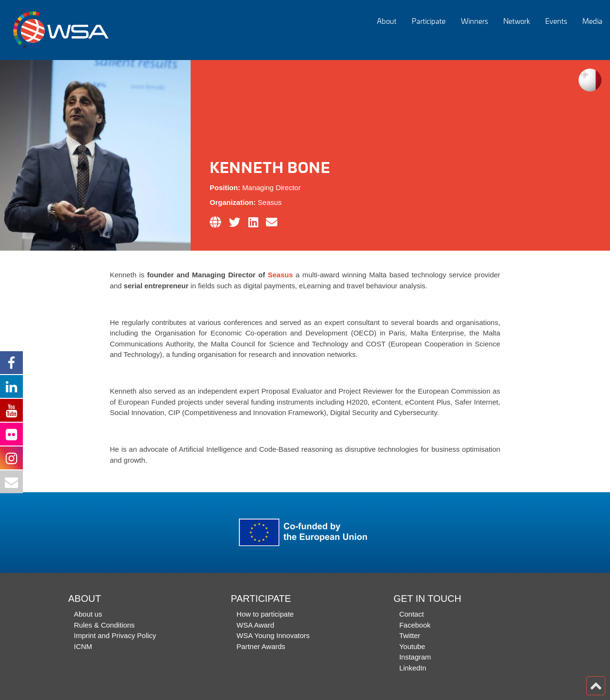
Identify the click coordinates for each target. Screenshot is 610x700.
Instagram (415, 657)
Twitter (410, 635)
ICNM (83, 646)
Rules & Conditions (104, 625)
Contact (412, 614)
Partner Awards (261, 646)
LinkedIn (413, 668)
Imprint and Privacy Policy (115, 635)
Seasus (280, 275)
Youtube (412, 646)
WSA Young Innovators (273, 635)
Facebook (415, 625)
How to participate (265, 614)
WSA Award (255, 625)
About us (88, 614)
